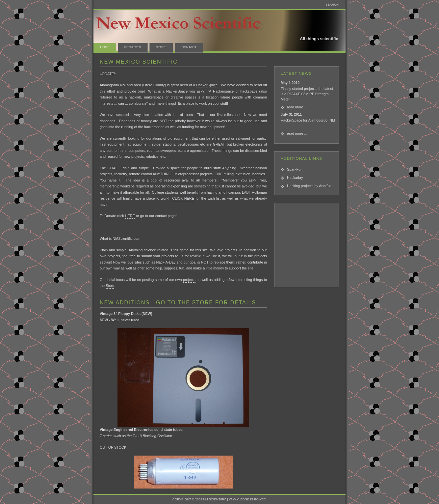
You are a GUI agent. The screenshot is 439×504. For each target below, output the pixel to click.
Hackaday (295, 178)
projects (189, 280)
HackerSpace (207, 85)
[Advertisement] (309, 246)
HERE (130, 216)
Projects (133, 47)
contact (189, 47)
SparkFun (295, 169)
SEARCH (332, 4)
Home (105, 47)
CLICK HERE (183, 198)
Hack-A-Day (166, 262)
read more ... (297, 107)
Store (161, 47)
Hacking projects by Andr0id (309, 186)
